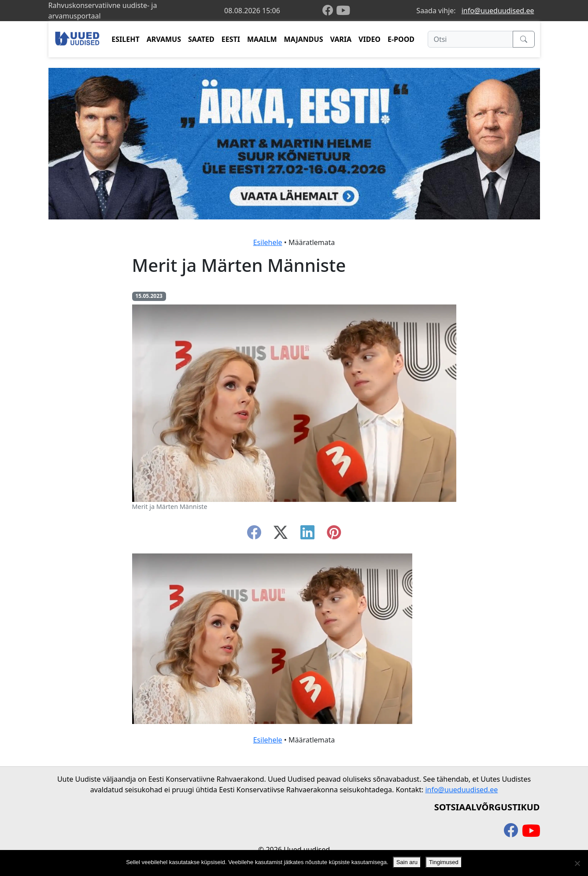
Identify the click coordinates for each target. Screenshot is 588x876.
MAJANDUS (303, 39)
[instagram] (334, 535)
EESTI (231, 39)
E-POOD (401, 39)
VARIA (341, 39)
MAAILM (262, 39)
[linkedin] (307, 535)
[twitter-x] (281, 535)
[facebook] (329, 11)
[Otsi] (470, 39)
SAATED (201, 39)
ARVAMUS (164, 39)
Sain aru (407, 862)
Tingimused (444, 862)
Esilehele (268, 242)
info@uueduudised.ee (498, 11)
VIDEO (370, 39)
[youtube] (343, 11)
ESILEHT (125, 39)
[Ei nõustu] (577, 863)
